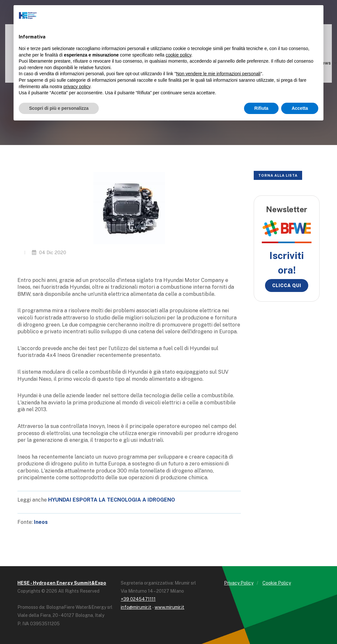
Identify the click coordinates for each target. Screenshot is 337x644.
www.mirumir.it (169, 607)
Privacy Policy (239, 583)
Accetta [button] (300, 108)
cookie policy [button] (178, 55)
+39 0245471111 (138, 599)
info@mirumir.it (136, 607)
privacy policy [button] (77, 87)
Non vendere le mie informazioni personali (218, 74)
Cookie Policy (277, 583)
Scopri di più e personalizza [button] (59, 108)
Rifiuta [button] (261, 108)
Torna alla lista (278, 175)
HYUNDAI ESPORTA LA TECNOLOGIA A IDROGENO (112, 500)
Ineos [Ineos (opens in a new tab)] (41, 522)
